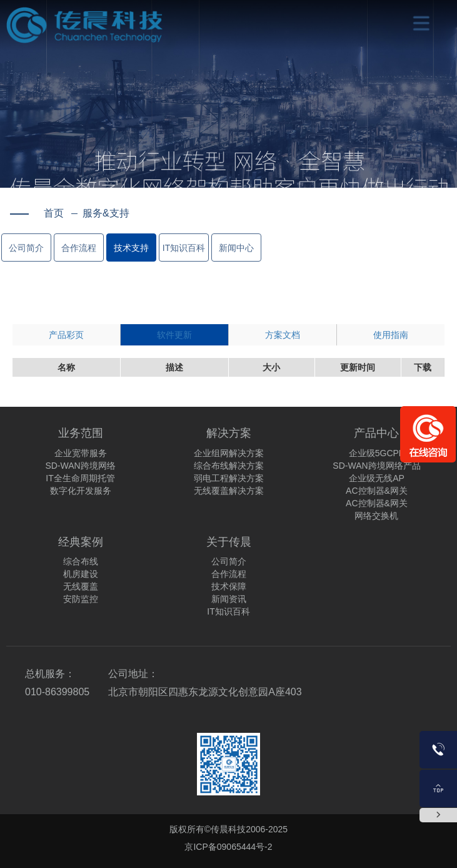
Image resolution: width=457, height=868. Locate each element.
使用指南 (391, 335)
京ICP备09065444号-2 (228, 847)
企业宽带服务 (81, 453)
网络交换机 (376, 516)
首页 (54, 213)
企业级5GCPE (377, 453)
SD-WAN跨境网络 (80, 466)
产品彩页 (66, 335)
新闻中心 (236, 248)
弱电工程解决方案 (229, 478)
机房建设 (81, 574)
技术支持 (131, 248)
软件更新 (174, 335)
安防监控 (81, 599)
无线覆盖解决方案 (229, 491)
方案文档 (283, 335)
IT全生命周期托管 (80, 478)
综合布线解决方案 (229, 466)
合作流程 (79, 248)
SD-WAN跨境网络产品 (376, 466)
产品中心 (376, 433)
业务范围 (81, 433)
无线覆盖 (81, 586)
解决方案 (229, 433)
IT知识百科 (184, 248)
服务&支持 (100, 213)
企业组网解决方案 (229, 453)
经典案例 (81, 542)
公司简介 (26, 248)
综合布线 (81, 561)
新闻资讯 (229, 599)
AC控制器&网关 (377, 491)
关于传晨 (229, 542)
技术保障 (229, 586)
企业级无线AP (377, 478)
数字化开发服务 (81, 491)
